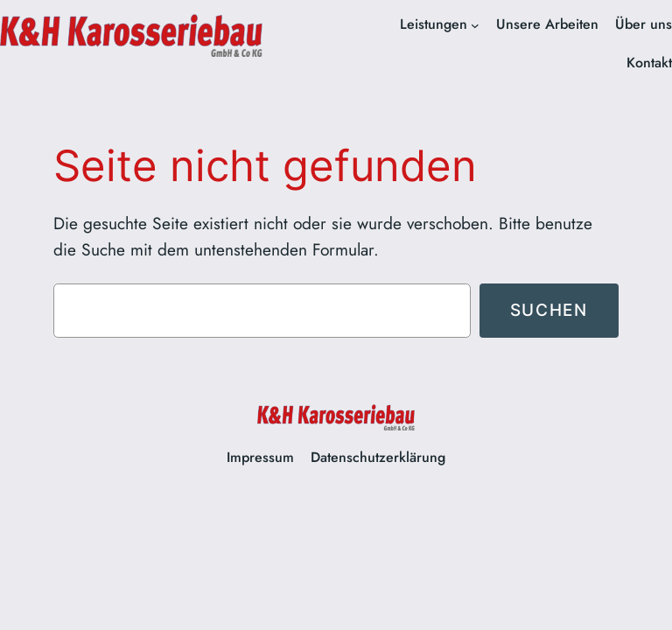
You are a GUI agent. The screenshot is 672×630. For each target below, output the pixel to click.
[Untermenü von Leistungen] (475, 25)
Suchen (549, 310)
